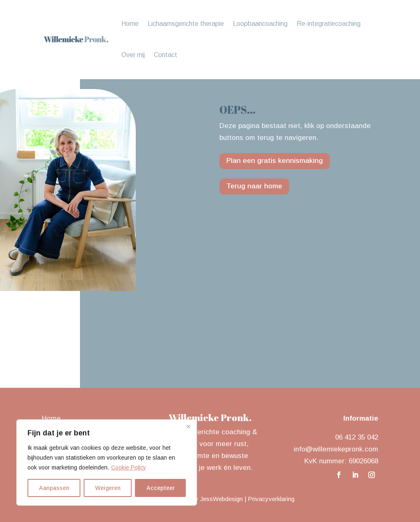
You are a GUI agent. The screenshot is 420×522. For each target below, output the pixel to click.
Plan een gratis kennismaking (275, 161)
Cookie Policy (129, 467)
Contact (165, 55)
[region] (107, 462)
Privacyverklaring (271, 499)
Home (130, 24)
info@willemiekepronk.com (336, 449)
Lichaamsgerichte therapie (186, 24)
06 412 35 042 (357, 437)
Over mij (133, 55)
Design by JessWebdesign (207, 499)
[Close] (188, 426)
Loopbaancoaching (260, 24)
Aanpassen (54, 488)
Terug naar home (254, 186)
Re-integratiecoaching (329, 24)
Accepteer (161, 488)
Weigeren (108, 488)
